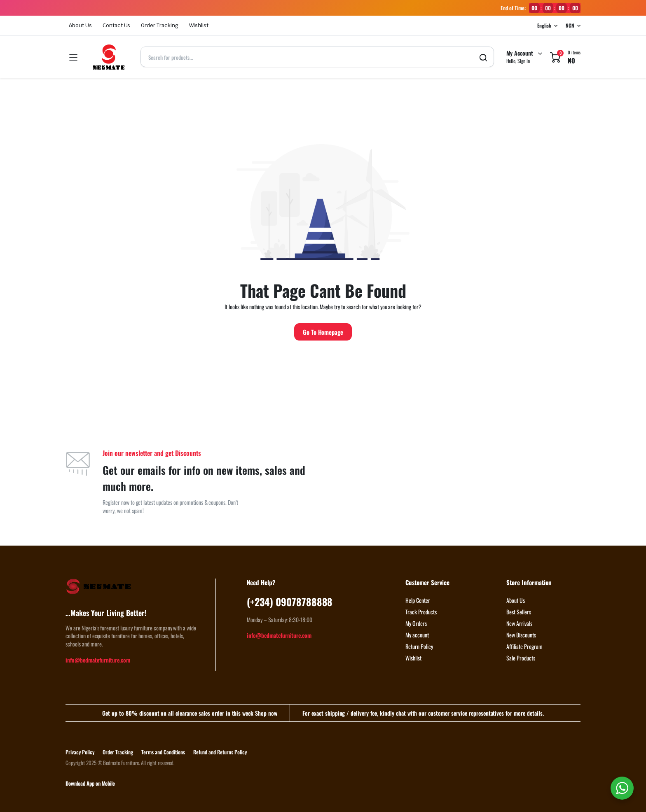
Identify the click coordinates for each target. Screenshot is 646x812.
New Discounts (521, 635)
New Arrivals (519, 623)
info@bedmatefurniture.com (98, 660)
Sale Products (521, 658)
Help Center (418, 600)
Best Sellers (519, 612)
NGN (570, 25)
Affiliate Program (524, 646)
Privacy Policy (80, 752)
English (544, 25)
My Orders (416, 623)
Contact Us (117, 25)
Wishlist (199, 25)
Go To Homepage (323, 332)
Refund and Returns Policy (220, 752)
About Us (80, 25)
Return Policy (419, 646)
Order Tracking (160, 25)
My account (417, 635)
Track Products (421, 612)
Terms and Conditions (163, 752)
